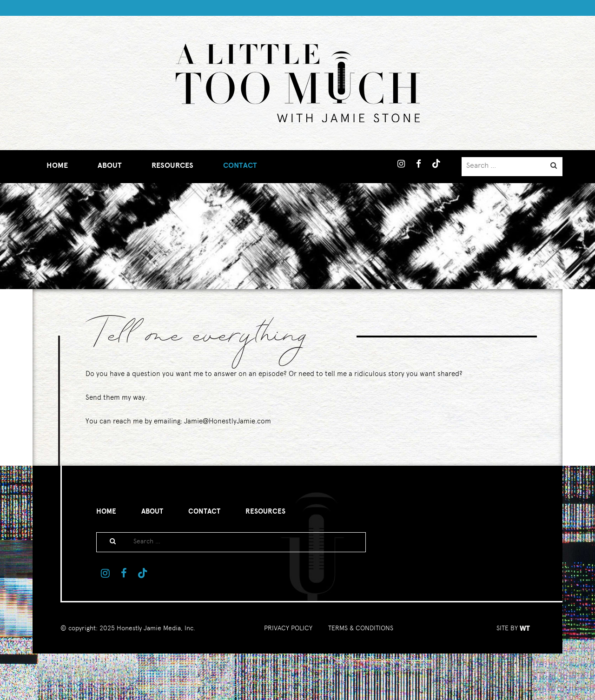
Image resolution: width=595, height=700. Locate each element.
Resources (172, 165)
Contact (240, 165)
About (110, 165)
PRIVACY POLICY (288, 628)
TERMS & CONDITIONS (361, 628)
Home (57, 165)
